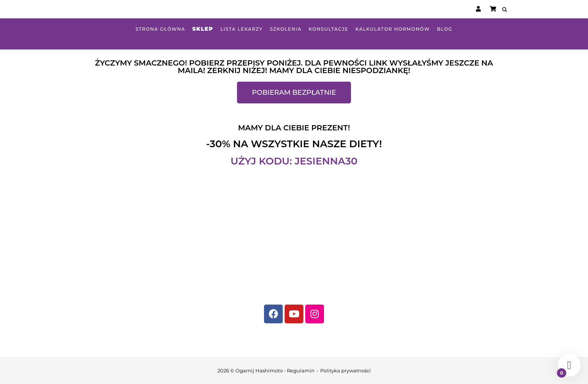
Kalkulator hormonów (393, 29)
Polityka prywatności (346, 371)
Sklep (203, 29)
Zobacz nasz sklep (557, 39)
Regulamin (301, 371)
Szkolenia (286, 29)
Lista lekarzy (242, 29)
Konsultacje (328, 29)
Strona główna (160, 29)
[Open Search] (505, 10)
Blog (445, 29)
